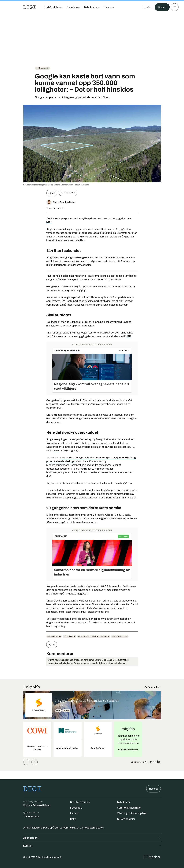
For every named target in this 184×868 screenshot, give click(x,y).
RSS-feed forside (80, 802)
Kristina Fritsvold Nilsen (37, 805)
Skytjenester (120, 636)
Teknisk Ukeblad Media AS (48, 857)
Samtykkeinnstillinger (129, 808)
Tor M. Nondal (31, 817)
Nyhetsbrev (124, 802)
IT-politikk (69, 636)
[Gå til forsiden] (29, 7)
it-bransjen (42, 68)
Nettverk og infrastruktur (94, 636)
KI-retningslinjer (126, 819)
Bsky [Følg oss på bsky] (73, 819)
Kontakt (92, 846)
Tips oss (154, 789)
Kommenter (68, 193)
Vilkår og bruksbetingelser (132, 813)
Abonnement (92, 838)
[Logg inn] (147, 7)
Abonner (162, 7)
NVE (57, 451)
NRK (49, 222)
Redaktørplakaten (94, 828)
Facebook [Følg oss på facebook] (76, 808)
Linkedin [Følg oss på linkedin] (75, 813)
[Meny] (175, 7)
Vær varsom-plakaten (67, 828)
